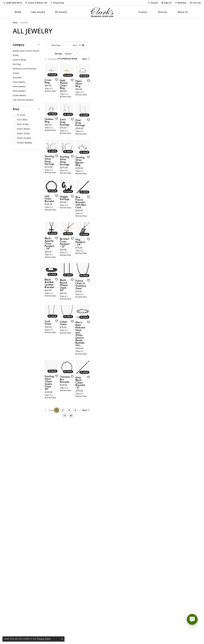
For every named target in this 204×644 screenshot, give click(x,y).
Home (15, 23)
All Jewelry (61, 12)
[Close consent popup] (62, 639)
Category (19, 45)
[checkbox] (19, 115)
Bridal (18, 12)
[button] (153, 3)
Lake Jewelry (38, 12)
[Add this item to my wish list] (90, 114)
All (135, 576)
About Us (183, 12)
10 (129, 576)
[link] (13, 3)
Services (162, 12)
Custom (143, 12)
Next (186, 59)
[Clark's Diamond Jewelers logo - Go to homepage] (102, 12)
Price (16, 109)
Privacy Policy (44, 639)
